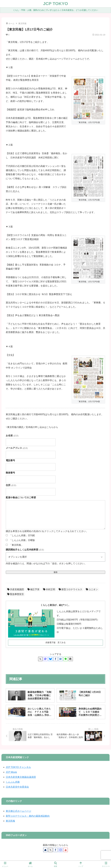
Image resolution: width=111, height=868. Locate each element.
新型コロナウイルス (70, 589)
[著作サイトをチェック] (45, 850)
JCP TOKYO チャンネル (18, 767)
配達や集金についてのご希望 (21, 497)
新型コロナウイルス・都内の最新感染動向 (28, 816)
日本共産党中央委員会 (17, 787)
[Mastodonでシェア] (45, 659)
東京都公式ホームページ (18, 811)
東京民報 (10, 821)
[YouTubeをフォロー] (66, 850)
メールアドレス (17, 448)
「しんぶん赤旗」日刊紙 (22, 535)
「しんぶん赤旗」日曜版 (22, 540)
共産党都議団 (16, 589)
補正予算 (33, 589)
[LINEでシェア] (66, 659)
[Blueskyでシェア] (50, 659)
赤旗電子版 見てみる (55, 642)
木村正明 (49, 589)
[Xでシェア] (40, 659)
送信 (55, 572)
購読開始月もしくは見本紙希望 (25, 550)
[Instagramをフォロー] (61, 850)
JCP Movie (11, 772)
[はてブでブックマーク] (61, 659)
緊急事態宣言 (16, 594)
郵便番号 (10, 473)
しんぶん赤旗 (13, 782)
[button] (71, 659)
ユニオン (92, 589)
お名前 (12, 436)
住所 (11, 485)
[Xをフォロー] (50, 850)
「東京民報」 (16, 545)
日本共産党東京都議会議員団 (21, 777)
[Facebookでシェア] (55, 659)
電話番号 (10, 460)
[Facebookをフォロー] (55, 850)
